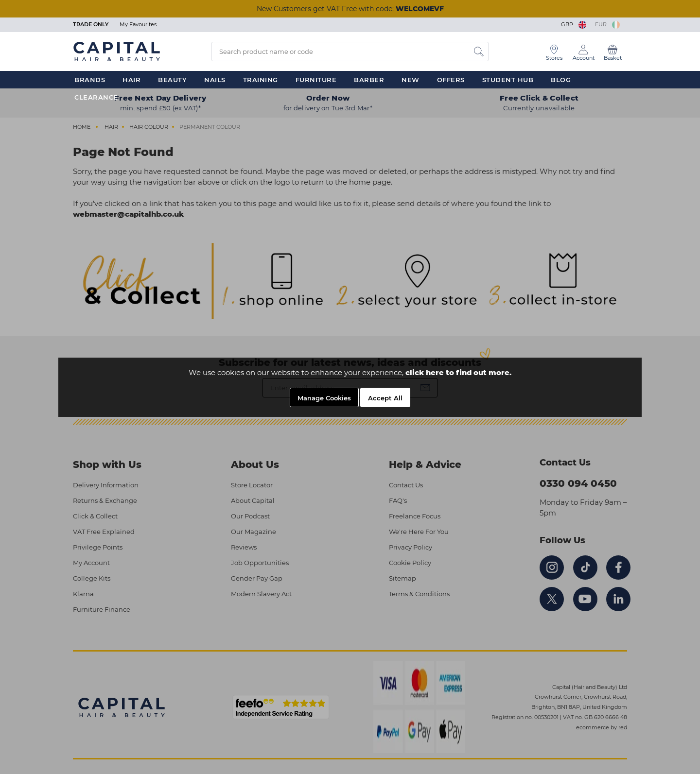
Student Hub (508, 80)
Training (261, 80)
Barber (369, 80)
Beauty (172, 80)
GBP (574, 24)
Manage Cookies (324, 398)
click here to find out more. (458, 372)
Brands (90, 80)
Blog (561, 80)
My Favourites (138, 24)
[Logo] (117, 51)
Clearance (96, 97)
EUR (607, 24)
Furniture (316, 80)
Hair (131, 80)
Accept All (385, 398)
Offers (451, 80)
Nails (215, 80)
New (411, 80)
